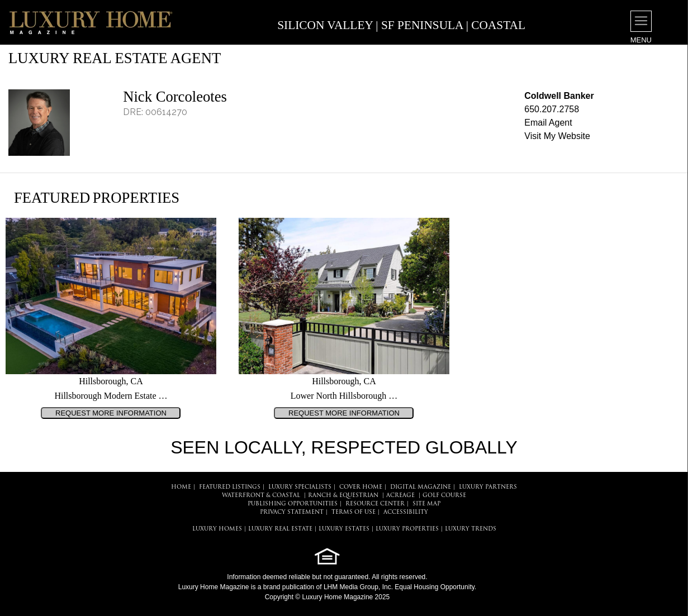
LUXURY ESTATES (344, 529)
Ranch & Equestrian (343, 496)
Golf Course (444, 496)
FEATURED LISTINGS (230, 487)
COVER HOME (361, 487)
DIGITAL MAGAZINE (421, 487)
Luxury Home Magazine (214, 587)
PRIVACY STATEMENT (292, 512)
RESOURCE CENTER (375, 504)
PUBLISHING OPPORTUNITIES (293, 504)
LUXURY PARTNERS (488, 487)
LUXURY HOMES (217, 529)
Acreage (400, 496)
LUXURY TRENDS (471, 529)
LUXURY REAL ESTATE (280, 529)
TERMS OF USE (354, 512)
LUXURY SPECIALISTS (300, 487)
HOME (181, 487)
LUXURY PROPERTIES (407, 529)
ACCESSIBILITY (406, 512)
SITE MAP (426, 504)
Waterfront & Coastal (261, 496)
